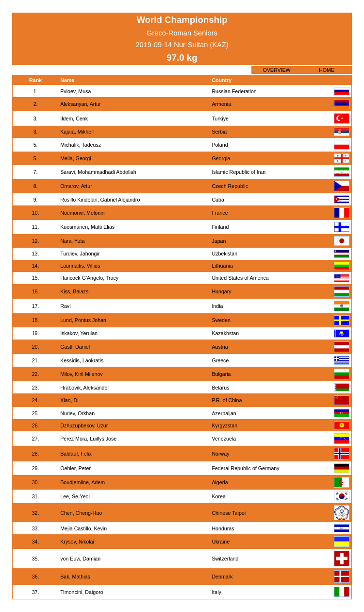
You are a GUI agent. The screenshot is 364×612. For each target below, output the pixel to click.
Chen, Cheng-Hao (81, 513)
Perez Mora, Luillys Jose (88, 439)
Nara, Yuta (72, 241)
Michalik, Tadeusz (81, 145)
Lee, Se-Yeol (75, 496)
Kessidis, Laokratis (82, 360)
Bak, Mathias (75, 577)
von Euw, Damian (80, 559)
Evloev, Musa (75, 91)
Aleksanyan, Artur (81, 104)
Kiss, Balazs (74, 291)
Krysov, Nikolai (77, 542)
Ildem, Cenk (74, 119)
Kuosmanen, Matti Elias (87, 227)
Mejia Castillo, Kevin (83, 528)
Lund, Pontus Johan (83, 320)
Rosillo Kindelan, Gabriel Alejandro (100, 200)
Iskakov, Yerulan (79, 333)
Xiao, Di (69, 400)
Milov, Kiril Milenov (81, 374)
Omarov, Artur (76, 186)
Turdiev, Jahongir (80, 254)
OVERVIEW (276, 70)
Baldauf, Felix (76, 454)
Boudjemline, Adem (83, 482)
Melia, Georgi (75, 158)
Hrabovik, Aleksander (85, 388)
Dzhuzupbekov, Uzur (84, 425)
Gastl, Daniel (75, 347)
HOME (327, 70)
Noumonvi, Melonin (82, 213)
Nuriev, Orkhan (77, 413)
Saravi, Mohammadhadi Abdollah (98, 172)
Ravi (65, 306)
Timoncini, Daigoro (82, 592)
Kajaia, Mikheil (77, 132)
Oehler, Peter (75, 468)
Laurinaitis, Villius (80, 266)
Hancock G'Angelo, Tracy (89, 278)
